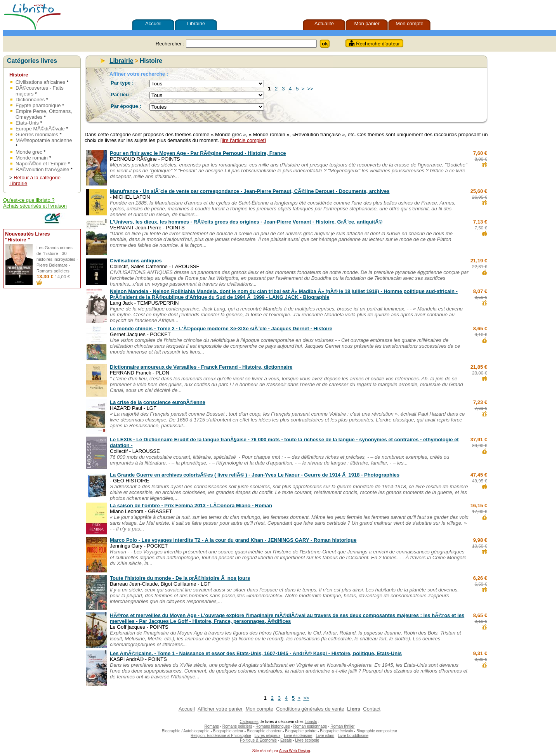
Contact (372, 709)
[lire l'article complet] (243, 140)
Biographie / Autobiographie (186, 731)
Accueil (153, 23)
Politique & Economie (258, 740)
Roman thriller (342, 726)
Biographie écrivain (336, 731)
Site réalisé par (264, 751)
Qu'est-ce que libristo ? (29, 200)
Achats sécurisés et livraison (35, 206)
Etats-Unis (27, 123)
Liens (354, 709)
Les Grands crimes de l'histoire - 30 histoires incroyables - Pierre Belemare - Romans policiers (57, 259)
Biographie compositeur (377, 731)
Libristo (311, 722)
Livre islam (325, 736)
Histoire (19, 75)
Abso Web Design (295, 751)
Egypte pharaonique (38, 105)
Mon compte (410, 23)
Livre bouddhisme (353, 736)
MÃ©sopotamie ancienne (44, 140)
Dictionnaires (30, 100)
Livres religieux (268, 736)
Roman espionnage (310, 726)
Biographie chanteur (264, 731)
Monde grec (29, 152)
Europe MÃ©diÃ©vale (40, 129)
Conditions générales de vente (310, 709)
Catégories (249, 722)
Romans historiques (273, 726)
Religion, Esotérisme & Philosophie (221, 736)
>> (310, 89)
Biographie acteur (228, 731)
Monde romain (32, 158)
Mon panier (367, 23)
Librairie (196, 23)
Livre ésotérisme (298, 736)
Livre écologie (307, 740)
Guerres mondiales (37, 134)
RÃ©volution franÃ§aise (42, 169)
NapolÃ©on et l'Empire (41, 164)
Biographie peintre (301, 731)
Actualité (324, 23)
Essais (286, 740)
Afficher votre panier (220, 709)
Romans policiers (237, 726)
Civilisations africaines (40, 82)
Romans (212, 726)
